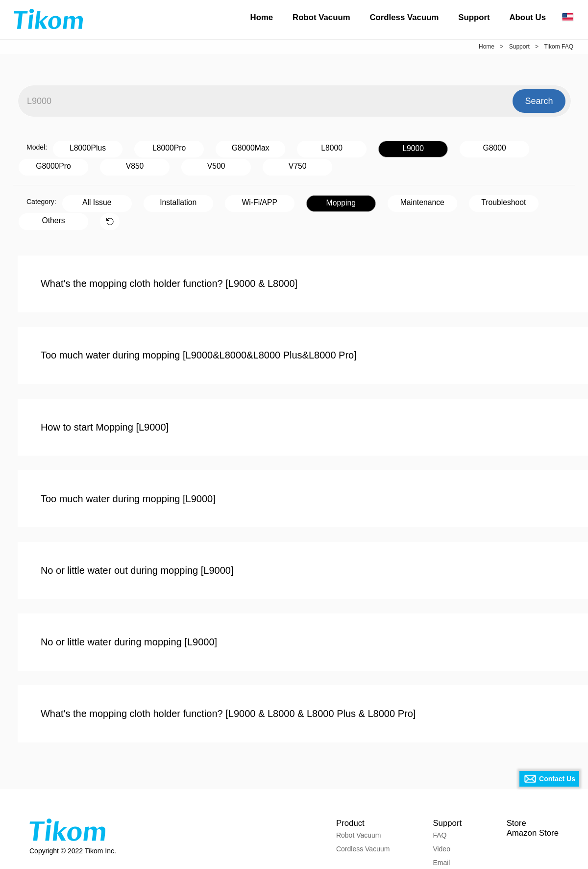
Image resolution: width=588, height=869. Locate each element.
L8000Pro (144, 147)
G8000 (403, 147)
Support (474, 17)
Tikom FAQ (559, 47)
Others (477, 198)
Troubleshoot (412, 198)
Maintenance (347, 198)
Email (437, 819)
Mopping (282, 199)
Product (347, 776)
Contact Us (557, 779)
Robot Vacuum (321, 17)
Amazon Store (531, 789)
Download (444, 833)
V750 (110, 164)
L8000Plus (79, 147)
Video (438, 805)
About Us (527, 17)
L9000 (338, 147)
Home (262, 17)
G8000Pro (468, 147)
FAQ (436, 792)
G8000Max (209, 147)
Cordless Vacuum (404, 17)
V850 (532, 147)
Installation (153, 198)
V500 (45, 164)
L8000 (274, 147)
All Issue (88, 198)
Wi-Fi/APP (218, 198)
